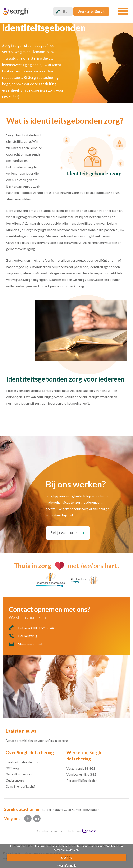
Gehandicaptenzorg (19, 774)
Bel (62, 12)
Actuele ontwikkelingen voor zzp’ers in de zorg (37, 741)
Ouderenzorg (15, 780)
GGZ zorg (12, 768)
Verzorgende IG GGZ (81, 768)
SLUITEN (67, 858)
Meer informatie (66, 865)
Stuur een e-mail (26, 644)
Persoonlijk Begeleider (82, 781)
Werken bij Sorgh (91, 11)
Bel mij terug (23, 636)
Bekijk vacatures (64, 533)
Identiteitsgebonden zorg (23, 762)
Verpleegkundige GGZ (81, 775)
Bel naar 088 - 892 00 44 (31, 628)
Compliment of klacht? (20, 786)
